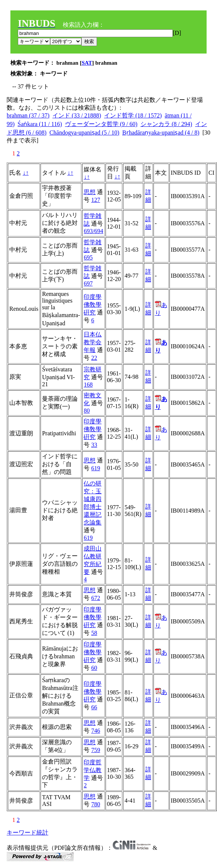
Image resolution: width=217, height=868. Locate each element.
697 (88, 283)
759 (95, 750)
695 (88, 257)
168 (88, 385)
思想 (90, 192)
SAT (87, 63)
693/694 (93, 231)
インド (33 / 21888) (77, 115)
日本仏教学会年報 (93, 342)
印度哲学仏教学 (93, 770)
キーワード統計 (27, 832)
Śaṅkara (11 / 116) (40, 124)
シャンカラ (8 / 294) (166, 124)
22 (94, 358)
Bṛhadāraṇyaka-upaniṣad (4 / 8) (161, 133)
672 (95, 598)
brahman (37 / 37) (28, 115)
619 (95, 468)
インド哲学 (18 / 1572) (133, 115)
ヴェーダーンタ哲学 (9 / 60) (101, 124)
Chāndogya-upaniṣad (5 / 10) (84, 133)
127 (95, 200)
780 (95, 804)
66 (94, 707)
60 (94, 668)
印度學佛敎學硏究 (93, 305)
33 (94, 445)
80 (87, 411)
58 (94, 633)
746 (95, 731)
